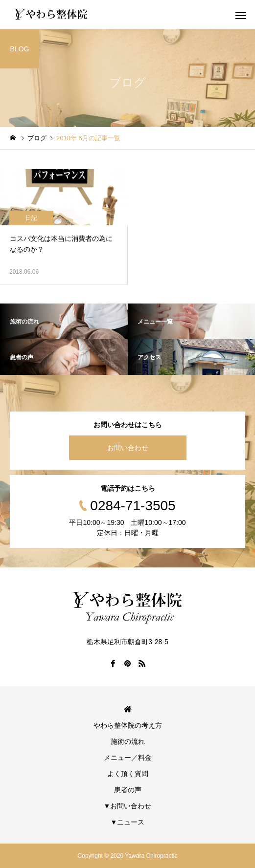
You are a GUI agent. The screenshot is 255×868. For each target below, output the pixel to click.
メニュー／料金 (128, 758)
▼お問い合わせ (128, 806)
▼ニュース (128, 822)
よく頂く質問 (128, 774)
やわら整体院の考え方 (128, 725)
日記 (31, 218)
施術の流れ (128, 741)
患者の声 (128, 790)
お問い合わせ (128, 448)
